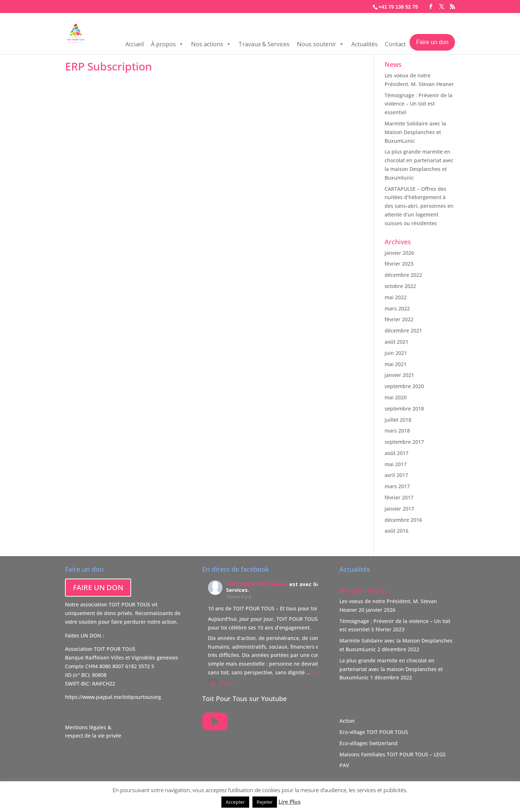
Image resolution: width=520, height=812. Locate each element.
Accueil (135, 46)
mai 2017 (396, 464)
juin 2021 (396, 353)
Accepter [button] (235, 802)
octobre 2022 (400, 286)
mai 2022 (396, 297)
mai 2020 (396, 397)
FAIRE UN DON (98, 587)
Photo (221, 684)
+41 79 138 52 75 (398, 7)
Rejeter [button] (265, 802)
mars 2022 (397, 308)
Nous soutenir (320, 46)
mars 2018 (397, 431)
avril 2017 (396, 475)
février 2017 (399, 497)
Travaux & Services (264, 46)
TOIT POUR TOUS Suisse (257, 584)
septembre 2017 (404, 442)
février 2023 (399, 264)
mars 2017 (397, 486)
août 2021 (396, 342)
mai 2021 (396, 364)
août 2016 (396, 531)
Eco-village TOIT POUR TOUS (374, 732)
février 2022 (399, 319)
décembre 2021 (403, 330)
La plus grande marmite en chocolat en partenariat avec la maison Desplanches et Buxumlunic (391, 669)
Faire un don (432, 44)
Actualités (365, 46)
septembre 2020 (404, 386)
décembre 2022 (403, 275)
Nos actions (211, 46)
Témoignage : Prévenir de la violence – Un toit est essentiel (419, 104)
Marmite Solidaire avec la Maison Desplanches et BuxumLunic (415, 132)
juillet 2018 (398, 420)
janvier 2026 (399, 253)
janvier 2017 (399, 509)
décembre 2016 (403, 520)
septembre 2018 (404, 409)
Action (347, 721)
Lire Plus (289, 802)
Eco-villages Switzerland (369, 743)
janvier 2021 (399, 375)
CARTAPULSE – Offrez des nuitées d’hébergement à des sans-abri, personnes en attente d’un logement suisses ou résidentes (419, 206)
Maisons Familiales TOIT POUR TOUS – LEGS (393, 754)
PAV (344, 765)
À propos (167, 46)
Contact (395, 46)
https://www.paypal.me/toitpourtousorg (113, 697)
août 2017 (396, 453)
